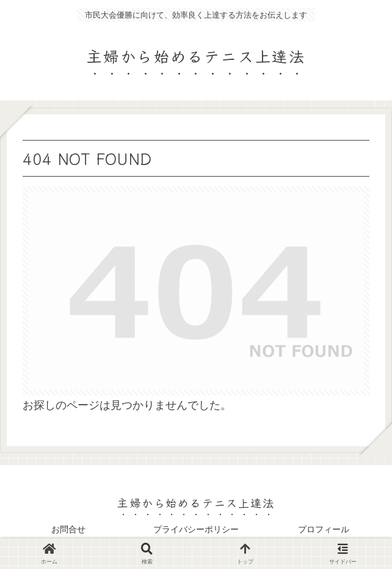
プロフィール (324, 529)
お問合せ (68, 529)
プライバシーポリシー (196, 529)
